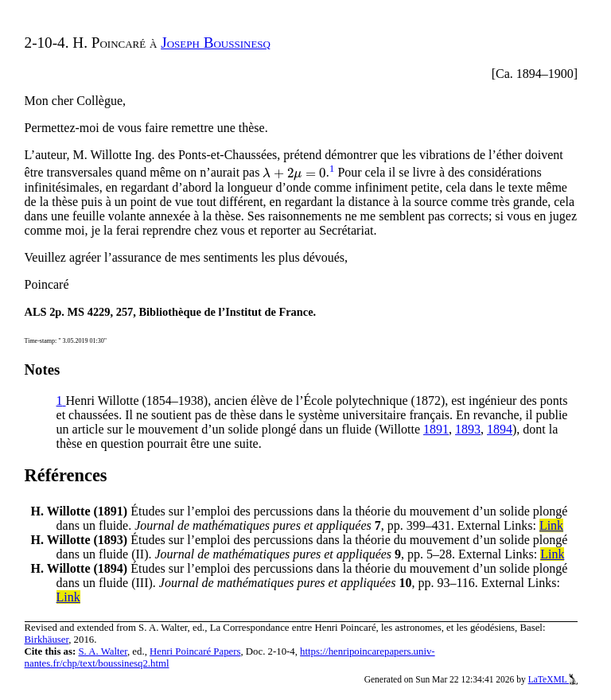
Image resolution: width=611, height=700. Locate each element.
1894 (500, 429)
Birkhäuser (47, 640)
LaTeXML (553, 679)
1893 (468, 429)
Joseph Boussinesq (216, 43)
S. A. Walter (103, 651)
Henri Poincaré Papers (195, 651)
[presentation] (294, 173)
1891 (436, 429)
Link (551, 525)
